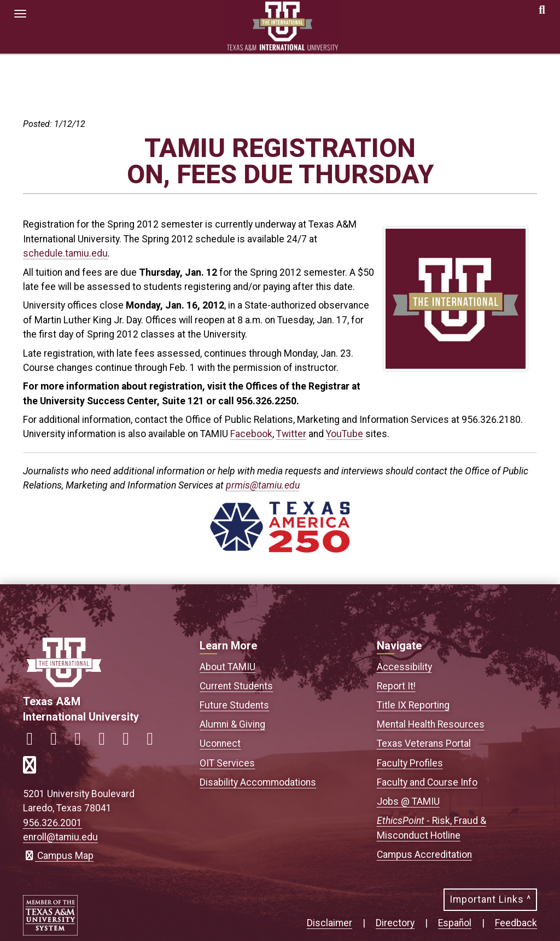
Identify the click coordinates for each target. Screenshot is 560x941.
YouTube (345, 434)
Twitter (291, 434)
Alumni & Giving (232, 724)
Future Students (234, 705)
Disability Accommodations (258, 782)
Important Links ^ (490, 899)
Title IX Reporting (413, 705)
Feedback (516, 923)
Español (455, 923)
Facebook (251, 434)
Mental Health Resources (431, 724)
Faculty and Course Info (427, 782)
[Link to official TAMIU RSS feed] (34, 768)
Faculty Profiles (410, 763)
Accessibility (404, 667)
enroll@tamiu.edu (60, 837)
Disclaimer (329, 923)
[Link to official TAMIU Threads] (154, 742)
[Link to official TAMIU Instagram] (58, 742)
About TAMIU (227, 667)
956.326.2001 (52, 823)
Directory (395, 923)
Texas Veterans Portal (424, 743)
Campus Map (58, 856)
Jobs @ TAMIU (408, 801)
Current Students (236, 686)
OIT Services (227, 763)
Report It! (396, 686)
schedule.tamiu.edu (65, 253)
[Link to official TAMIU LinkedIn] (106, 742)
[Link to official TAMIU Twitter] (82, 742)
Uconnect (220, 743)
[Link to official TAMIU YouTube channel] (130, 742)
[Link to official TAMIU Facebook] (34, 742)
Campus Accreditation (424, 855)
